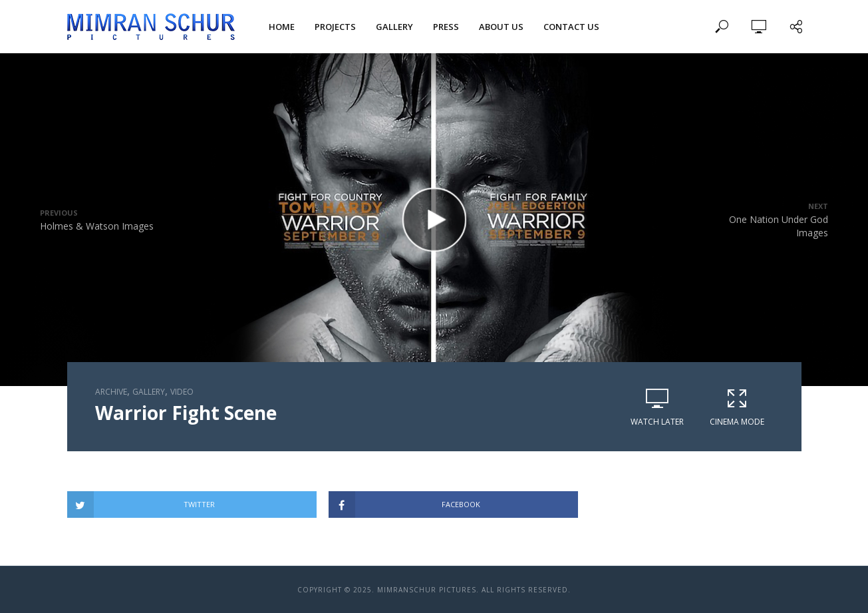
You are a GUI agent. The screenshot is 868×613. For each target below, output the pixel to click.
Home (282, 27)
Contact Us (571, 27)
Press (446, 27)
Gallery (394, 27)
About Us (501, 27)
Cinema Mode (737, 407)
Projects (335, 27)
